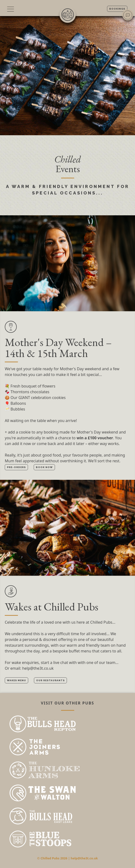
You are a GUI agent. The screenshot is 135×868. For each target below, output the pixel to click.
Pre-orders (16, 467)
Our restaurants (50, 680)
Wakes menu (16, 680)
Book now (44, 467)
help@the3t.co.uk (38, 668)
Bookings (117, 9)
